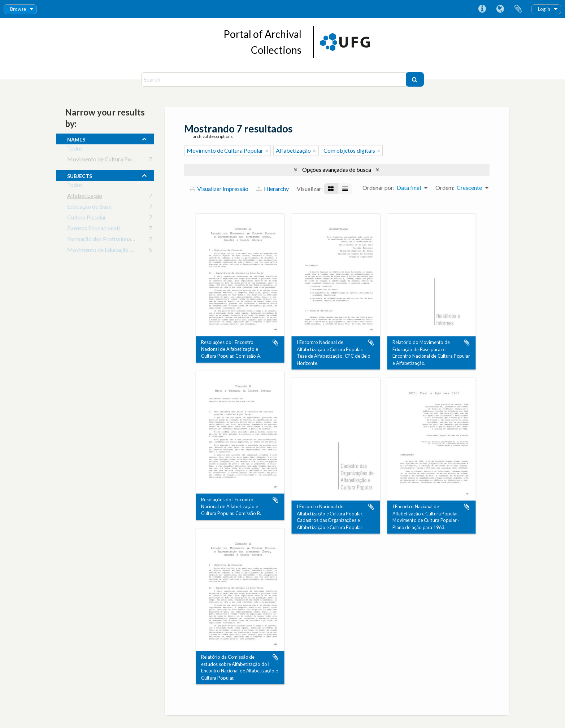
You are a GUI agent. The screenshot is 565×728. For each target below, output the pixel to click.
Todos (75, 150)
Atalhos (482, 9)
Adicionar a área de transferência (275, 343)
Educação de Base (89, 208)
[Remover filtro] (267, 151)
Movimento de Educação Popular (108, 251)
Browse (18, 9)
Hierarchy (273, 189)
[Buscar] (415, 79)
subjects (80, 175)
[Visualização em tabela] (345, 189)
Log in (544, 9)
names (76, 139)
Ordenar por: (379, 188)
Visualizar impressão (219, 189)
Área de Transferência (518, 9)
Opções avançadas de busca (337, 169)
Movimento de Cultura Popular (105, 160)
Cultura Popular (87, 219)
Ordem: (445, 188)
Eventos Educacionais (94, 229)
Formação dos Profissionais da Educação (117, 240)
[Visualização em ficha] (331, 189)
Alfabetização (85, 197)
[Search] (274, 79)
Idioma (500, 9)
